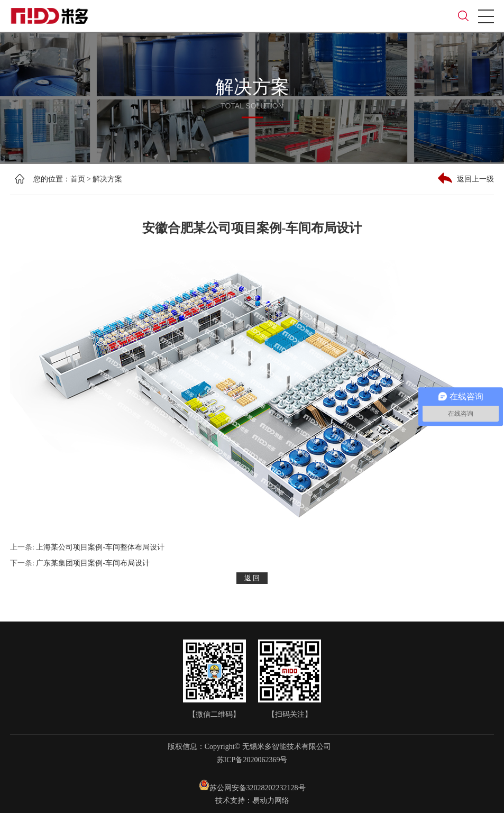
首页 (78, 179)
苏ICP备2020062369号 (252, 760)
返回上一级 (466, 178)
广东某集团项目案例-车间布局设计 (93, 563)
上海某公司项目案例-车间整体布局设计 (100, 547)
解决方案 (107, 179)
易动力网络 (271, 801)
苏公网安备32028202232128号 (252, 786)
